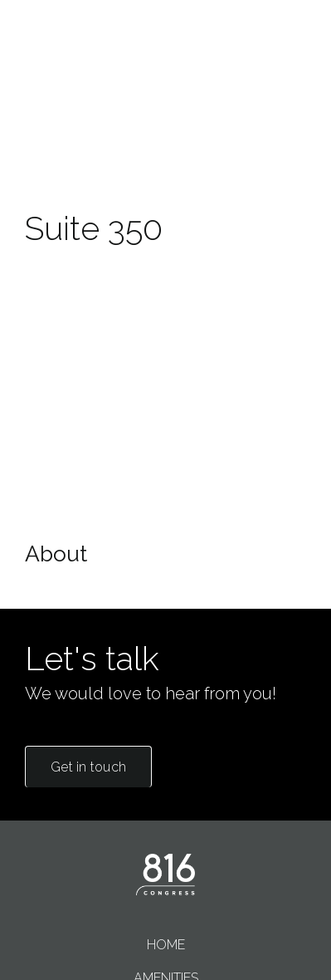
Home (166, 945)
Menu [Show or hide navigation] (287, 66)
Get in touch (88, 767)
